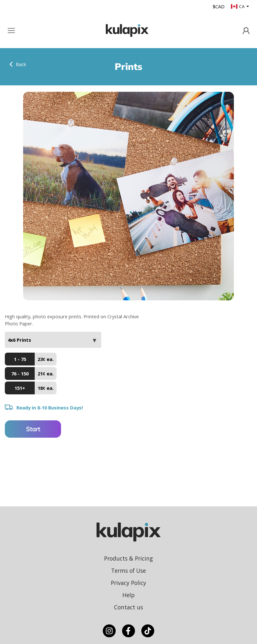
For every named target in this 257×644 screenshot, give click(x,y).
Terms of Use (128, 571)
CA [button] (238, 6)
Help (128, 595)
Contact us (128, 607)
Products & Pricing (128, 558)
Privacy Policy (128, 583)
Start (33, 429)
